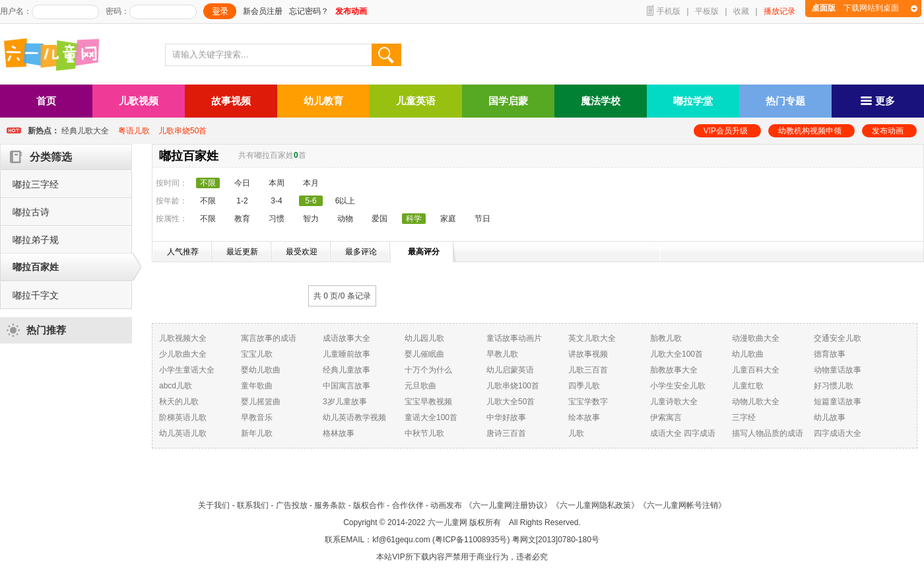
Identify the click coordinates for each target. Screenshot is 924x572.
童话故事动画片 (514, 338)
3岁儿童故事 (345, 402)
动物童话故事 (838, 370)
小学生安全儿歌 (678, 386)
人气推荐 (183, 252)
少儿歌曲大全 (183, 354)
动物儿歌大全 (756, 402)
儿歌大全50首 (511, 402)
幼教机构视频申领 (810, 131)
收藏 (741, 11)
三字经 (744, 417)
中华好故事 (506, 417)
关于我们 (214, 505)
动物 (345, 219)
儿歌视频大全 (183, 338)
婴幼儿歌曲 (261, 370)
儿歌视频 (139, 101)
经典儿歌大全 (85, 131)
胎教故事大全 (674, 370)
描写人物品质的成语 (768, 433)
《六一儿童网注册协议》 (508, 505)
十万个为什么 (428, 370)
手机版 (669, 11)
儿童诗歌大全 (674, 402)
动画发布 (446, 505)
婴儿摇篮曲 (261, 402)
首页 (46, 101)
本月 (311, 183)
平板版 (707, 11)
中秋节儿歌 (424, 433)
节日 (482, 219)
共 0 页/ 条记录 (342, 296)
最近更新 (242, 252)
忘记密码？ (309, 11)
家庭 (448, 219)
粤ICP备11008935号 (471, 540)
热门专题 (785, 101)
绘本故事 (584, 417)
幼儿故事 (830, 417)
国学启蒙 (508, 101)
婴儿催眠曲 (424, 354)
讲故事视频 (588, 354)
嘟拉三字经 (36, 184)
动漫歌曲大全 (756, 338)
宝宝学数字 (588, 402)
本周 (277, 183)
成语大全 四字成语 (683, 433)
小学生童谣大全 (187, 370)
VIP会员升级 (726, 131)
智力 (311, 219)
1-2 (242, 201)
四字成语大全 (838, 433)
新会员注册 (263, 11)
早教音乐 (257, 417)
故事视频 (231, 101)
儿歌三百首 (588, 370)
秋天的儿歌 (179, 402)
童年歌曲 (257, 386)
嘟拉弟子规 (36, 240)
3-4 (276, 201)
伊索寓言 (666, 417)
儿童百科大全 (756, 370)
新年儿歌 (257, 433)
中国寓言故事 (346, 386)
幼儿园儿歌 (424, 338)
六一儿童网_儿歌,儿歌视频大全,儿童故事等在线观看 (56, 56)
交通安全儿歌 (838, 338)
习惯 (277, 219)
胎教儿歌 (666, 338)
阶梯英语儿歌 (183, 417)
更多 (878, 101)
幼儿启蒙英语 (510, 370)
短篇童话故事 (838, 402)
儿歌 (576, 433)
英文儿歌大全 (592, 338)
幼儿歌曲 (748, 354)
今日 (242, 183)
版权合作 (369, 505)
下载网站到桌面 (855, 8)
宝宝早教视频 (428, 402)
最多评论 (361, 252)
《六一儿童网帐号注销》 (682, 505)
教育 (242, 219)
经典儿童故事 (346, 370)
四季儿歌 (584, 386)
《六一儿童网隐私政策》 (595, 505)
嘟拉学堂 (693, 101)
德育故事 (830, 354)
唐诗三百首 (506, 433)
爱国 (379, 219)
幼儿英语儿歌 (183, 433)
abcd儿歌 (176, 386)
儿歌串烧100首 (513, 386)
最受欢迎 (302, 252)
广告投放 (292, 505)
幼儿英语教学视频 (354, 417)
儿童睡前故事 (346, 354)
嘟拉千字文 (36, 295)
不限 (208, 201)
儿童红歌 (748, 386)
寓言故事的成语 (269, 338)
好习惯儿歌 (834, 386)
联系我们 (253, 505)
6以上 (346, 201)
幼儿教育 (323, 101)
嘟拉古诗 (31, 212)
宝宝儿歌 (257, 354)
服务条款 (330, 505)
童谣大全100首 (431, 417)
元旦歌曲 (420, 386)
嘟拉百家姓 (36, 267)
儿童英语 (416, 101)
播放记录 (779, 11)
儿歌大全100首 (676, 354)
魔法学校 (601, 101)
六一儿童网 (447, 522)
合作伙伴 (408, 505)
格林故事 (339, 433)
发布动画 (888, 131)
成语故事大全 (346, 338)
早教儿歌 (502, 354)
